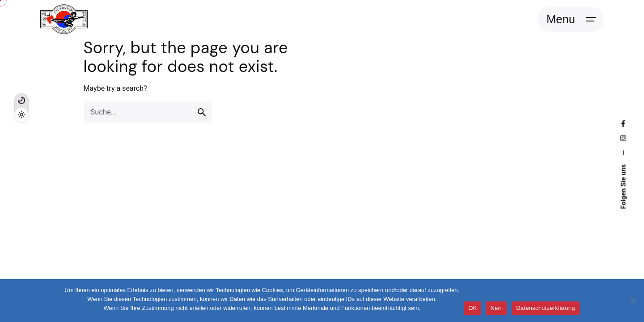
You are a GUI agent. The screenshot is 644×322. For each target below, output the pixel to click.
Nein (496, 308)
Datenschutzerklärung (545, 308)
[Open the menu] (571, 19)
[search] (202, 112)
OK (472, 308)
